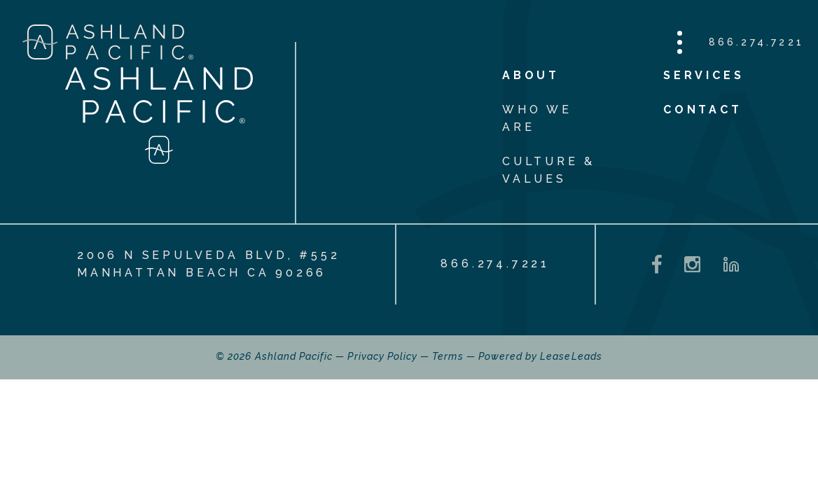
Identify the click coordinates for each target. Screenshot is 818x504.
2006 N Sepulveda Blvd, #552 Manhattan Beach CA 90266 (209, 264)
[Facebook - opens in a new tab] (657, 264)
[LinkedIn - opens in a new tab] (731, 265)
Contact (703, 110)
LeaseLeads (571, 356)
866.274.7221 (756, 42)
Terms (448, 356)
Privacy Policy (382, 356)
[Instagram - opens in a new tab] (692, 264)
